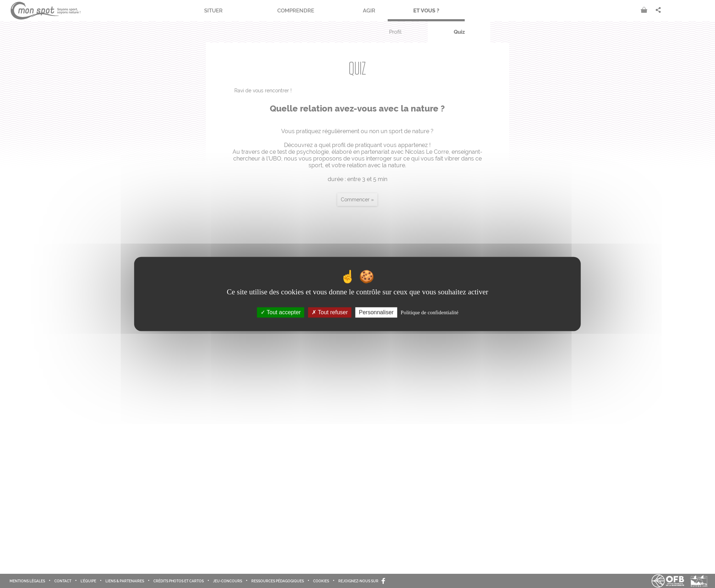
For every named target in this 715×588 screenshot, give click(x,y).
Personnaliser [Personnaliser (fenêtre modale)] (376, 312)
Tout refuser (330, 312)
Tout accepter (281, 312)
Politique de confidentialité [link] (430, 312)
